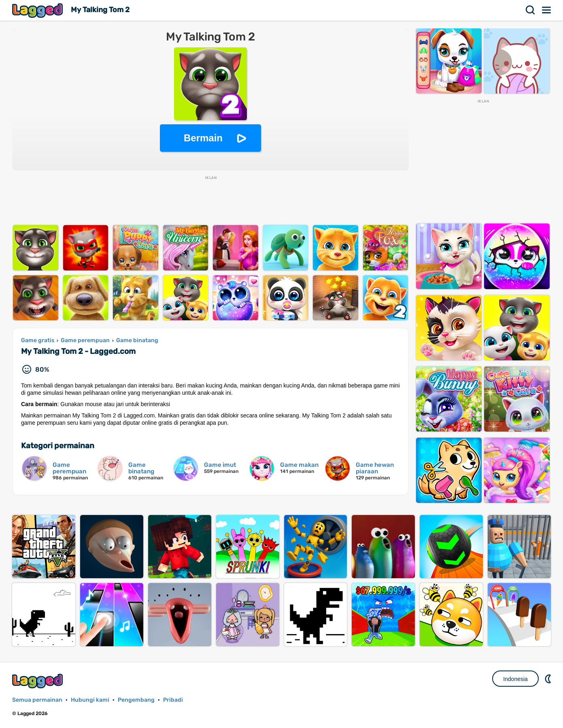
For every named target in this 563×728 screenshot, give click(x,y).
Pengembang (136, 700)
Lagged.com (38, 681)
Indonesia (515, 679)
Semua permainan (37, 700)
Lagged (38, 10)
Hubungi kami (90, 700)
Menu (547, 10)
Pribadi (173, 700)
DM (549, 679)
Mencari (531, 10)
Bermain (203, 138)
